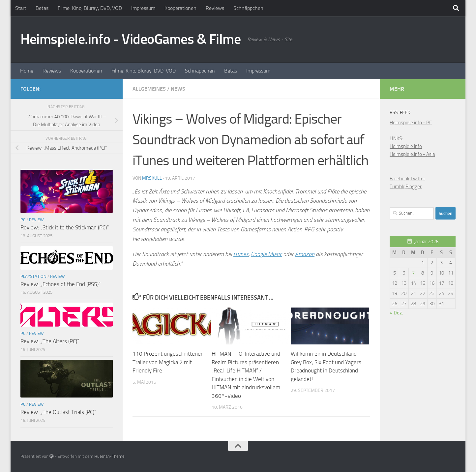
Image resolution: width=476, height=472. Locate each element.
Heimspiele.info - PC (411, 123)
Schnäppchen (248, 8)
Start (21, 8)
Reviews (215, 8)
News (178, 89)
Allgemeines (149, 89)
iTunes (241, 254)
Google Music (266, 254)
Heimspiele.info (406, 146)
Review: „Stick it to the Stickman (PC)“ (65, 227)
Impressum (143, 8)
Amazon (305, 254)
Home (27, 71)
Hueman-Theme (109, 456)
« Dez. (396, 313)
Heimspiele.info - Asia (412, 154)
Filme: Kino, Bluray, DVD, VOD (90, 8)
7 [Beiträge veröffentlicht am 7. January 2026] (413, 273)
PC (23, 220)
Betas (42, 8)
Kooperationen (180, 8)
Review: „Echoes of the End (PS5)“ (60, 284)
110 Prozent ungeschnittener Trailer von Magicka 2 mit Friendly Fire (168, 362)
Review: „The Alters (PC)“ (50, 341)
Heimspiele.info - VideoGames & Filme (131, 39)
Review (36, 220)
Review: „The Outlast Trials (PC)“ (58, 412)
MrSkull (152, 178)
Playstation (33, 276)
